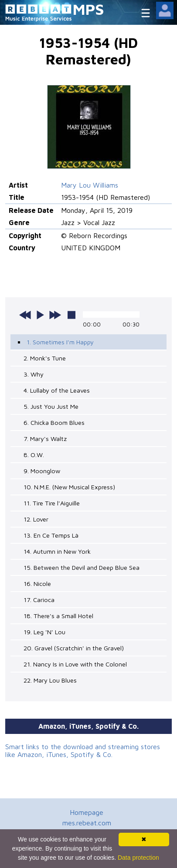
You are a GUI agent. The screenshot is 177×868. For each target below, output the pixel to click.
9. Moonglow (42, 471)
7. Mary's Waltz (45, 439)
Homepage (87, 812)
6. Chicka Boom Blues (54, 422)
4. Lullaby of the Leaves (57, 390)
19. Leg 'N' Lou (44, 632)
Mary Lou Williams (90, 185)
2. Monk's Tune (45, 358)
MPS (88, 9)
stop (71, 315)
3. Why (34, 374)
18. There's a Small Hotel (58, 616)
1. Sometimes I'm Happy (60, 342)
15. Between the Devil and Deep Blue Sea (82, 567)
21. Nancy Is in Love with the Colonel (75, 664)
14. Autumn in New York (57, 551)
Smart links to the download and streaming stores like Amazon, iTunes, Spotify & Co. (83, 750)
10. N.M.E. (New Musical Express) (69, 487)
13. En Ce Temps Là (51, 535)
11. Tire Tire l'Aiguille (52, 503)
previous (25, 315)
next (55, 315)
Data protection (138, 858)
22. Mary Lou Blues (50, 680)
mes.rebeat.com (87, 823)
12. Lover (36, 519)
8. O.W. (34, 455)
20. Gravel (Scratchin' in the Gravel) (74, 648)
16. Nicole (37, 584)
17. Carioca (39, 600)
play (40, 315)
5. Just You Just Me (51, 406)
